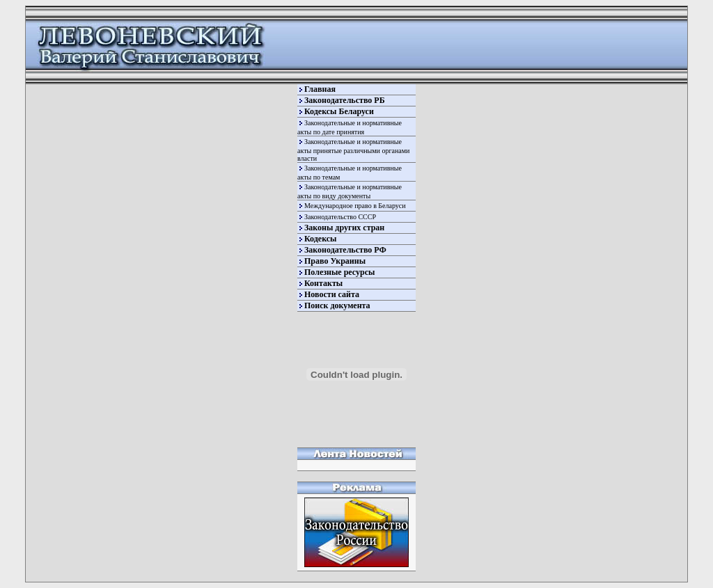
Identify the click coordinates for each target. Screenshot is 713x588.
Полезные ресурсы (339, 272)
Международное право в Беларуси (355, 206)
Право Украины (335, 261)
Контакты (323, 283)
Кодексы (320, 239)
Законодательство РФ (345, 250)
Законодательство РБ (345, 100)
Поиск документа (337, 305)
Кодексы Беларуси (339, 111)
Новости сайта (332, 294)
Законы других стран (344, 228)
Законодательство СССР (340, 217)
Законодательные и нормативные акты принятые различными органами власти (353, 150)
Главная (320, 89)
